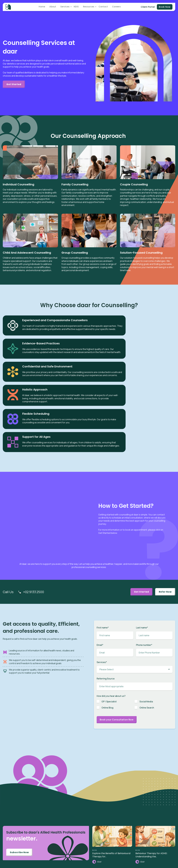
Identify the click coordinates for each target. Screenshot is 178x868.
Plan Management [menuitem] (116, 827)
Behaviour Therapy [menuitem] (116, 814)
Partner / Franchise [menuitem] (151, 818)
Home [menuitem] (43, 7)
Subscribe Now (20, 761)
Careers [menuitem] (114, 7)
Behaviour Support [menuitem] (116, 831)
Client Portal (147, 7)
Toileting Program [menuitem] (116, 823)
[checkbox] (135, 615)
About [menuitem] (54, 7)
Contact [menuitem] (101, 7)
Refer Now (165, 500)
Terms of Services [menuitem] (150, 851)
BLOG (95, 759)
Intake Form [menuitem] (148, 810)
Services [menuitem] (65, 7)
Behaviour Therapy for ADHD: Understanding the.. (151, 764)
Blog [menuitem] (110, 846)
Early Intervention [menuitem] (115, 818)
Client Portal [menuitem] (148, 806)
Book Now (164, 7)
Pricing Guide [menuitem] (148, 831)
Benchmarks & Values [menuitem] (152, 823)
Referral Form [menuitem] (148, 814)
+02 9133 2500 (34, 500)
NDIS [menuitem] (76, 7)
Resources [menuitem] (87, 7)
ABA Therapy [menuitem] (114, 806)
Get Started (15, 84)
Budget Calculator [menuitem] (151, 827)
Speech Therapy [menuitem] (115, 810)
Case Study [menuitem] (113, 859)
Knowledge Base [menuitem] (115, 863)
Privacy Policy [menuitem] (149, 846)
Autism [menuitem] (111, 802)
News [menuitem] (111, 851)
